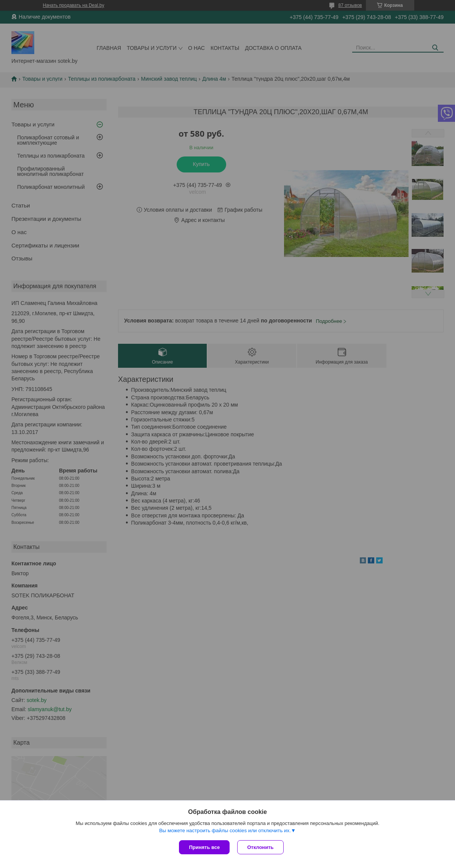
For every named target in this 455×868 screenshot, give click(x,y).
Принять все (204, 847)
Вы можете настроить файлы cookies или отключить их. (225, 831)
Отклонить (260, 847)
